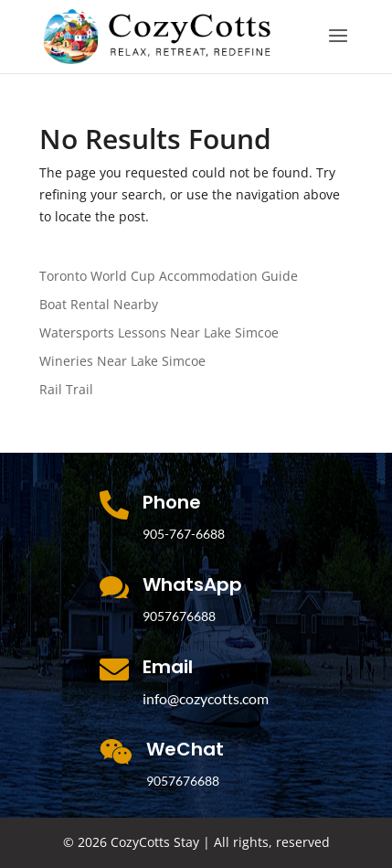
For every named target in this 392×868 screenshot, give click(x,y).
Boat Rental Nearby (99, 304)
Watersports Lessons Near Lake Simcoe (159, 332)
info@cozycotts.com (206, 698)
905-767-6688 (184, 534)
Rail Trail (66, 389)
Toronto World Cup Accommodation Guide (169, 276)
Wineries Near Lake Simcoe (122, 361)
